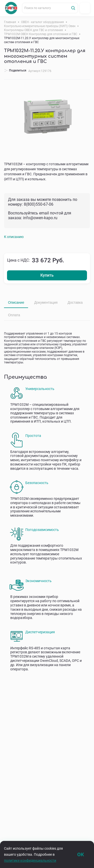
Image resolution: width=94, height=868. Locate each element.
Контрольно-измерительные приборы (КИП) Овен (40, 26)
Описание (16, 302)
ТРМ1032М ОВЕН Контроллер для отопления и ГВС (41, 34)
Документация (46, 302)
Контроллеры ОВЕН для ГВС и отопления (33, 30)
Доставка (75, 302)
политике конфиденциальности (30, 860)
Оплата (14, 315)
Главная (10, 22)
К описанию (14, 237)
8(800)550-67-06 (39, 204)
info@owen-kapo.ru (40, 218)
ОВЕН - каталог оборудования (42, 22)
